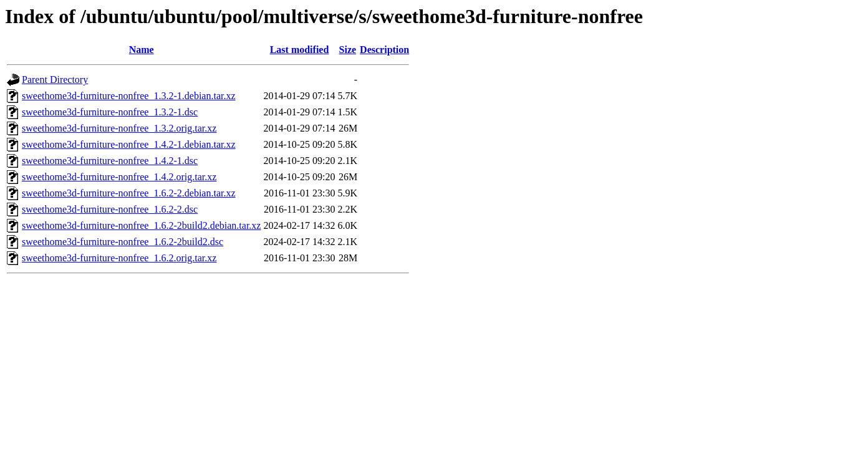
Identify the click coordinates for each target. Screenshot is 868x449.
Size (348, 50)
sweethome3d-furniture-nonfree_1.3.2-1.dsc (110, 112)
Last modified (300, 50)
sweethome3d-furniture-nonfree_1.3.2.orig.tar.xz (119, 128)
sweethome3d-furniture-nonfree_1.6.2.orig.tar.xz (119, 258)
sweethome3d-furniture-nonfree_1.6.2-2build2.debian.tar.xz (141, 225)
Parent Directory (55, 80)
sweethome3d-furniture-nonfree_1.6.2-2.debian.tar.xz (129, 193)
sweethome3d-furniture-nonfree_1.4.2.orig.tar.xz (119, 177)
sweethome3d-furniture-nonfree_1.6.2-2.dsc (110, 209)
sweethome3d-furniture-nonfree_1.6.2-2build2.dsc (123, 242)
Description (384, 50)
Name (142, 50)
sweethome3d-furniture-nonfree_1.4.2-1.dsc (110, 161)
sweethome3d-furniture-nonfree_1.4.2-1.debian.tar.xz (129, 144)
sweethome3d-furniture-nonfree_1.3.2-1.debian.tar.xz (129, 96)
